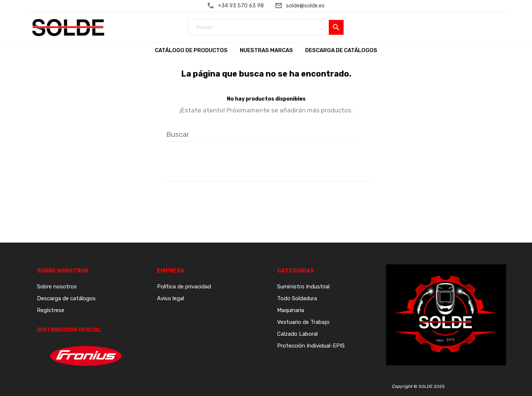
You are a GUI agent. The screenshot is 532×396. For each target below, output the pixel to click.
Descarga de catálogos (66, 298)
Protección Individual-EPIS (311, 346)
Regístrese (51, 310)
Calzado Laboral (297, 334)
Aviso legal (170, 298)
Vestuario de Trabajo (303, 322)
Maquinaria (291, 310)
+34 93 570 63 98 (241, 6)
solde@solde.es (305, 6)
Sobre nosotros (57, 287)
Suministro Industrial (303, 287)
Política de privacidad (184, 287)
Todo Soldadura (297, 298)
